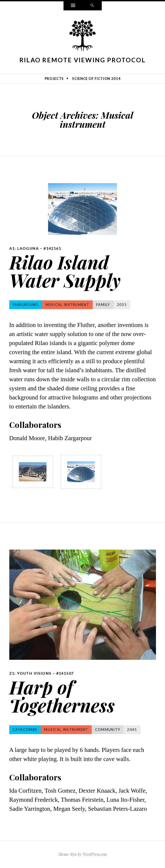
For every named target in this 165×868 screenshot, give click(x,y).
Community (108, 730)
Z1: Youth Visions (30, 673)
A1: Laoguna (24, 248)
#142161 (52, 248)
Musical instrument (67, 305)
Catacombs (25, 730)
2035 (122, 305)
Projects (54, 79)
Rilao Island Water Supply (65, 271)
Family (103, 305)
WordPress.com (95, 854)
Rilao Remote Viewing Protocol (83, 60)
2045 (132, 730)
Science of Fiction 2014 (96, 79)
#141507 (65, 673)
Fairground (26, 305)
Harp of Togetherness (62, 696)
